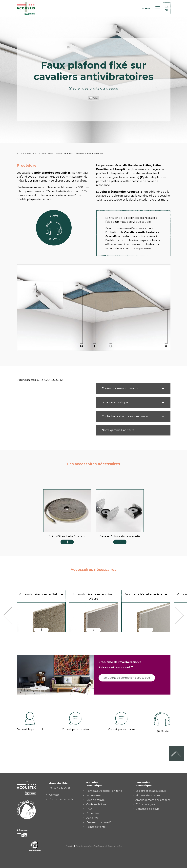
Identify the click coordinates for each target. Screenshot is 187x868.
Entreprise (93, 813)
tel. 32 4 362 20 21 (60, 788)
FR (167, 6)
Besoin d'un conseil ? (99, 822)
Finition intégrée (145, 804)
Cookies (69, 846)
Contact (54, 795)
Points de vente (96, 827)
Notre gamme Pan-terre (118, 430)
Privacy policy (115, 846)
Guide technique (96, 804)
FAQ (89, 809)
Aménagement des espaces (153, 800)
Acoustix (20, 153)
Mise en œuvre (54, 153)
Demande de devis (61, 799)
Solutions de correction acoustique (127, 678)
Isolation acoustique (36, 153)
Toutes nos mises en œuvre (120, 388)
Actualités (92, 818)
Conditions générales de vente (91, 846)
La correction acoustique (151, 791)
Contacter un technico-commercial (125, 416)
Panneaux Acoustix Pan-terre (104, 791)
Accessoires (94, 795)
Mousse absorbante (148, 795)
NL (167, 10)
